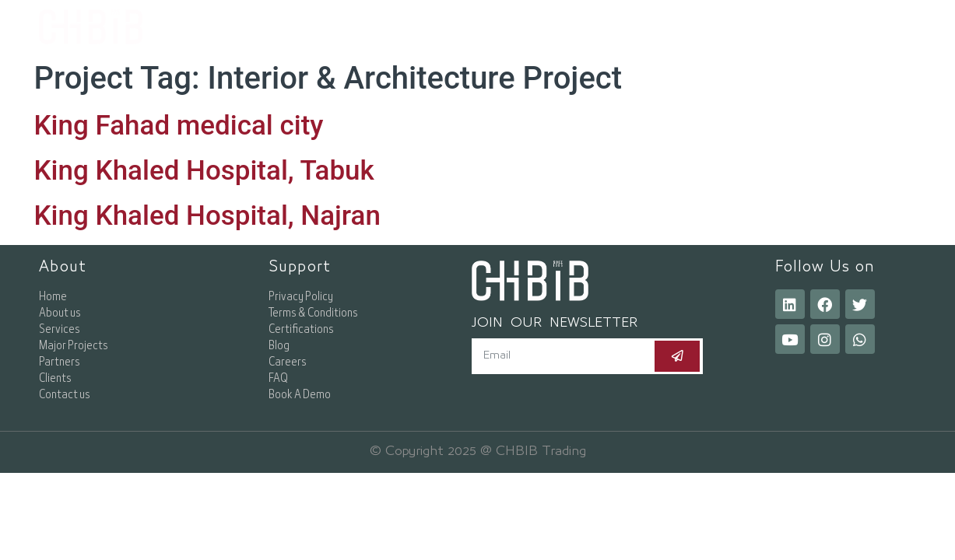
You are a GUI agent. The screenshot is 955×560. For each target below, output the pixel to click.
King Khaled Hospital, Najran (207, 216)
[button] (839, 27)
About (453, 27)
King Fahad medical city (179, 126)
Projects (641, 27)
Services (544, 27)
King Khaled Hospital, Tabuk (204, 171)
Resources (744, 27)
